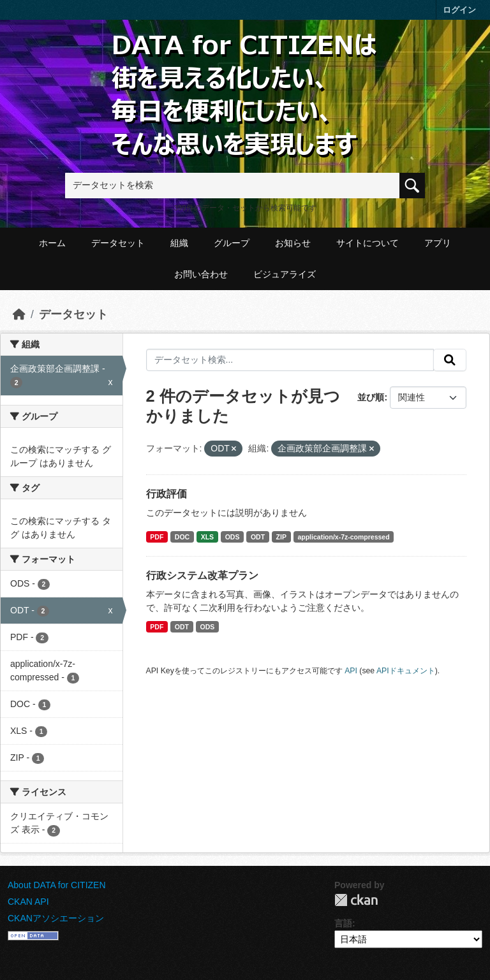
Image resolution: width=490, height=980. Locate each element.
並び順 (371, 397)
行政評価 (167, 494)
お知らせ (293, 243)
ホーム (52, 243)
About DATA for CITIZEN (57, 885)
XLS (207, 537)
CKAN (356, 900)
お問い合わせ (201, 274)
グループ (232, 243)
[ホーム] (19, 314)
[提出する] (450, 360)
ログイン (459, 10)
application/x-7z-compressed (343, 537)
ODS (233, 537)
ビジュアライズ (285, 274)
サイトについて (367, 243)
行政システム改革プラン (202, 575)
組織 (179, 243)
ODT (258, 537)
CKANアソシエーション (56, 918)
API (351, 671)
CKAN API (28, 902)
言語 (343, 923)
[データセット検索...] (290, 360)
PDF (157, 537)
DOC (182, 537)
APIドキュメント (406, 671)
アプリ (438, 243)
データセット (118, 243)
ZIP (281, 537)
